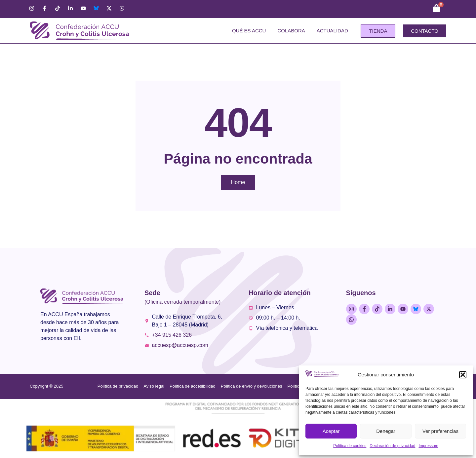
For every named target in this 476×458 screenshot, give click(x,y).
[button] (463, 375)
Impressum (428, 446)
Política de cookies (350, 446)
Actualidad (332, 31)
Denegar (386, 431)
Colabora (291, 31)
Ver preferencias (440, 431)
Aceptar (331, 431)
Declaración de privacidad (392, 446)
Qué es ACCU (249, 31)
